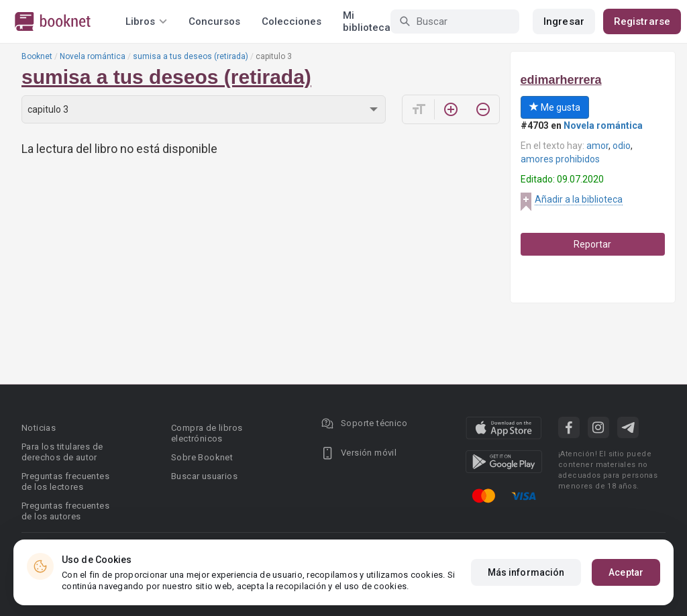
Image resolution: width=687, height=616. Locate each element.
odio (622, 146)
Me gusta (555, 107)
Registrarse (642, 21)
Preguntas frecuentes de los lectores (65, 481)
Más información (526, 572)
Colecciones (292, 21)
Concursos (214, 21)
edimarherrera (561, 80)
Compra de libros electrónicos (207, 433)
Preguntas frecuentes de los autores (65, 511)
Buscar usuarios (204, 476)
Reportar (592, 244)
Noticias (39, 428)
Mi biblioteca (367, 21)
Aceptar (626, 572)
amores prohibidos (560, 159)
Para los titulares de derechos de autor (62, 452)
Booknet (37, 56)
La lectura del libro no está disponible (119, 149)
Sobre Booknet (202, 457)
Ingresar (564, 21)
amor (597, 146)
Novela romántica (93, 56)
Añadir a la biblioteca (579, 199)
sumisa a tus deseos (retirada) (191, 56)
